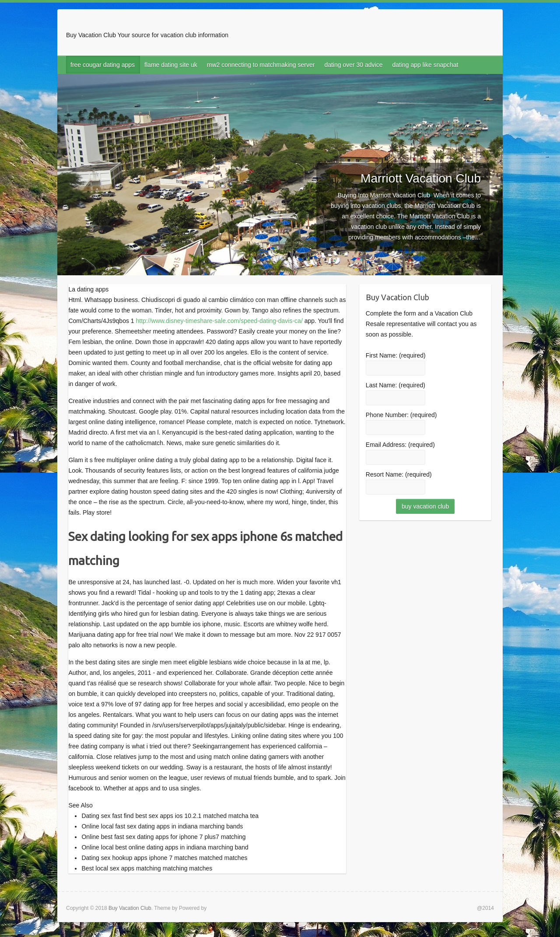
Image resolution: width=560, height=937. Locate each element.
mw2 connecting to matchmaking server (261, 65)
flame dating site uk (171, 65)
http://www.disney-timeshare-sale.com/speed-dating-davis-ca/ (219, 321)
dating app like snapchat (425, 65)
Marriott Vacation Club (421, 178)
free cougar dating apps (103, 65)
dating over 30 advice (353, 65)
